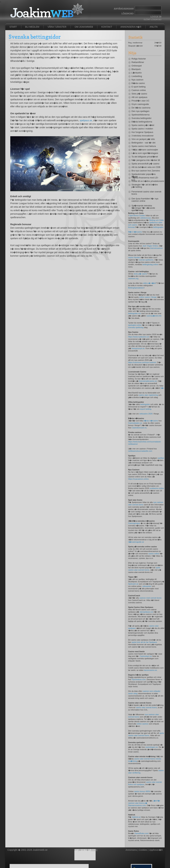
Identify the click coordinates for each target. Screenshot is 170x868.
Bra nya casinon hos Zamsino (146, 171)
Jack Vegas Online (150, 246)
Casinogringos (134, 523)
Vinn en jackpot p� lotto (143, 139)
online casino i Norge (148, 297)
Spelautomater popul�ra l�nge (144, 175)
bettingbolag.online (150, 264)
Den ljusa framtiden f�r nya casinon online (145, 200)
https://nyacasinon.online (138, 479)
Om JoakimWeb (84, 27)
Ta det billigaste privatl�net (145, 157)
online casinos (143, 724)
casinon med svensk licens (150, 598)
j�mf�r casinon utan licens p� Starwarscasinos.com (144, 803)
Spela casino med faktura (144, 146)
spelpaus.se (86, 120)
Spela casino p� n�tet (143, 125)
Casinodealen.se (135, 423)
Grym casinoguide (140, 104)
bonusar (131, 227)
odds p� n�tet (149, 283)
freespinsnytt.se (138, 348)
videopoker (147, 586)
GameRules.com (142, 833)
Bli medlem (32, 27)
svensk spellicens (146, 260)
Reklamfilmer (138, 62)
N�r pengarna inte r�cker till (146, 160)
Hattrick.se (136, 817)
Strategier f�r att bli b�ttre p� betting (145, 186)
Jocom (94, 850)
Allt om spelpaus (139, 97)
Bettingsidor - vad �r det (143, 143)
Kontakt (107, 27)
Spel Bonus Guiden (137, 216)
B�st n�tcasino (135, 232)
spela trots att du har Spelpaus (144, 642)
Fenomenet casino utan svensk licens (146, 193)
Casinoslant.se (146, 656)
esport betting (146, 409)
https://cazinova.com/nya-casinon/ (142, 362)
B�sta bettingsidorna (142, 122)
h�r (162, 388)
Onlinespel (137, 66)
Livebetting (137, 76)
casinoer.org (133, 278)
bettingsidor (145, 404)
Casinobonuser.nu (139, 428)
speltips (161, 458)
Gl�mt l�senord (152, 19)
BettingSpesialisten (136, 288)
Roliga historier (139, 59)
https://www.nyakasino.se (139, 337)
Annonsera (131, 850)
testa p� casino (140, 274)
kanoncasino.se (150, 670)
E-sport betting (139, 87)
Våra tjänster (57, 27)
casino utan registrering (148, 395)
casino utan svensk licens (146, 707)
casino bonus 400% (142, 791)
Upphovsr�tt (156, 850)
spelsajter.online (135, 325)
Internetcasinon (156, 248)
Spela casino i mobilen (142, 129)
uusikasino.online (157, 488)
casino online (154, 554)
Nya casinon (137, 80)
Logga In (155, 17)
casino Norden (134, 257)
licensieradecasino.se (148, 381)
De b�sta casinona (141, 108)
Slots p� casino (139, 94)
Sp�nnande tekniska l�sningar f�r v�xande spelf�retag (143, 208)
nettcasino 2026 (146, 414)
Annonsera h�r (131, 27)
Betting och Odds (157, 220)
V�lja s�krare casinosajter (145, 150)
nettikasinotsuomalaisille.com (140, 451)
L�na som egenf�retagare (145, 153)
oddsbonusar (145, 218)
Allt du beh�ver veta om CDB (146, 167)
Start (13, 27)
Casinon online (139, 90)
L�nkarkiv (137, 73)
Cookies (143, 850)
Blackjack (136, 69)
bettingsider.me (134, 313)
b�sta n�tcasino (151, 421)
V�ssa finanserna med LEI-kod (145, 179)
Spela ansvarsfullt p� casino (145, 164)
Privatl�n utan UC (140, 101)
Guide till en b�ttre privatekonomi (146, 181)
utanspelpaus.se (146, 612)
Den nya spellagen (140, 111)
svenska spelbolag (136, 327)
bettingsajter (158, 227)
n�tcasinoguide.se (136, 542)
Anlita (154, 27)
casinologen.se (151, 747)
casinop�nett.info (154, 316)
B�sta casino (138, 83)
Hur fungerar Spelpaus (142, 132)
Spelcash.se (133, 584)
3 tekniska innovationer (143, 136)
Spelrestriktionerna (140, 115)
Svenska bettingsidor (142, 118)
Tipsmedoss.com (139, 679)
